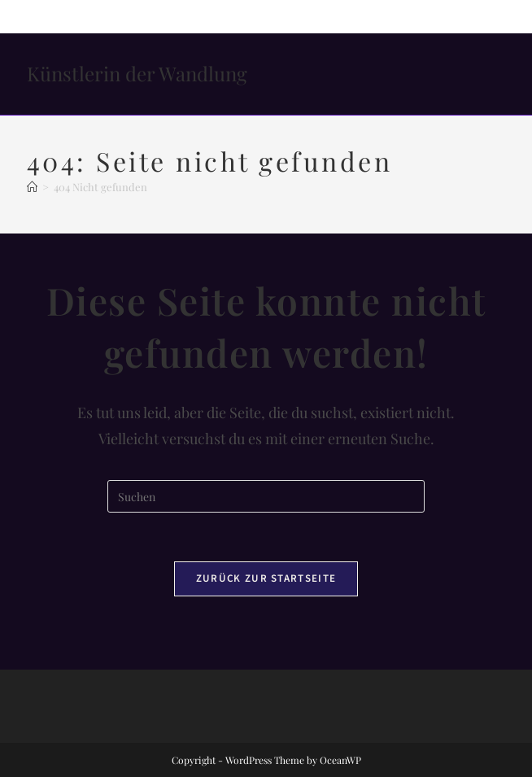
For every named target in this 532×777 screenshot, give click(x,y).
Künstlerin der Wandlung (137, 73)
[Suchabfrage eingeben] (266, 496)
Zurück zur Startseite (266, 578)
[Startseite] (32, 187)
